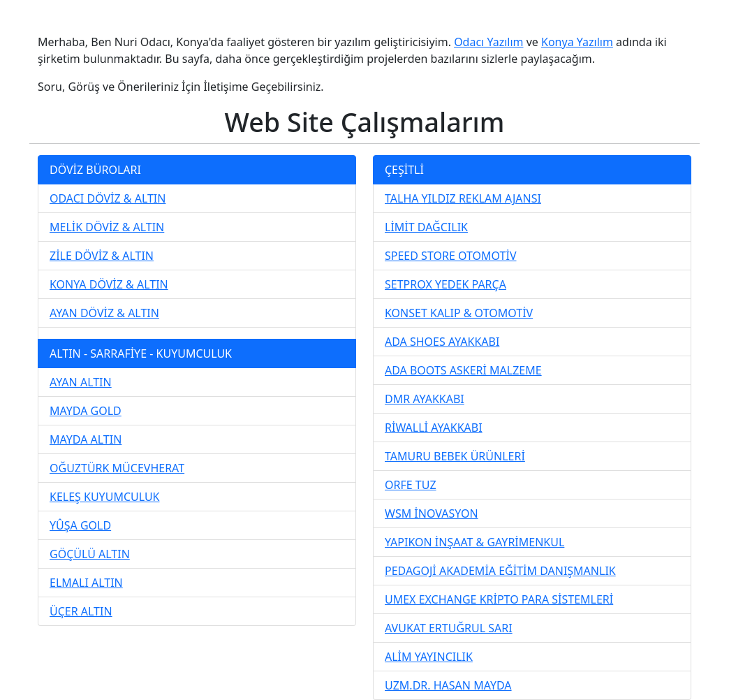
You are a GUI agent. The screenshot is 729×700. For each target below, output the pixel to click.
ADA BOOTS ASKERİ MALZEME (463, 370)
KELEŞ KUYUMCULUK (105, 497)
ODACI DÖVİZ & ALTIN (108, 198)
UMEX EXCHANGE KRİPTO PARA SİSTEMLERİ (499, 599)
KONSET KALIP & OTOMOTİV (459, 313)
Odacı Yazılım (488, 42)
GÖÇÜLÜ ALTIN (90, 554)
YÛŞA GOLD (80, 525)
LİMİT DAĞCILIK (426, 227)
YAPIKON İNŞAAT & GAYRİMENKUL (474, 542)
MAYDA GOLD (86, 411)
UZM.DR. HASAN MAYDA (448, 685)
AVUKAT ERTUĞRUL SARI (449, 628)
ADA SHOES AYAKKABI (442, 342)
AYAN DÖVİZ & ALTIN (104, 313)
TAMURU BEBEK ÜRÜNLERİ (455, 456)
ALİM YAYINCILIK (429, 657)
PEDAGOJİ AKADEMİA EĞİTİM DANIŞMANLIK (500, 571)
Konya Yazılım (577, 42)
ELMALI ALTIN (86, 583)
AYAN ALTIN (81, 382)
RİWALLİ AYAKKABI (434, 428)
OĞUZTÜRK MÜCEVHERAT (117, 468)
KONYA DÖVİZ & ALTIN (109, 284)
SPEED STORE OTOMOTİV (451, 256)
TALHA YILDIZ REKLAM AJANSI (463, 198)
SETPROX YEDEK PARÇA (445, 284)
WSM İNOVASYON (432, 513)
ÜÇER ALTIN (81, 611)
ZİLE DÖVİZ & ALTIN (102, 256)
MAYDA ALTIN (86, 439)
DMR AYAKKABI (425, 399)
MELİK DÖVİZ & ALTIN (107, 227)
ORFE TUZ (411, 485)
